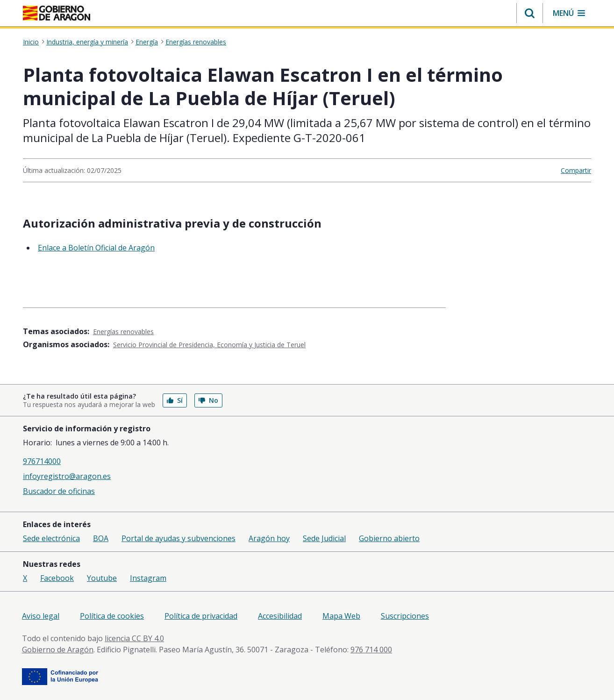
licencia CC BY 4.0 (134, 638)
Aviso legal (41, 616)
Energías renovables (196, 42)
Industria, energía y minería (87, 42)
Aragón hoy (269, 538)
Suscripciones (405, 616)
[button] (530, 13)
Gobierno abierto (389, 538)
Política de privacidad (201, 616)
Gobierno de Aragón (58, 650)
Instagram (148, 578)
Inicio (31, 42)
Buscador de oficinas (59, 491)
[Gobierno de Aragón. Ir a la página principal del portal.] (57, 13)
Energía (147, 42)
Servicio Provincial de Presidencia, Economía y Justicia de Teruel (209, 345)
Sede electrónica (51, 538)
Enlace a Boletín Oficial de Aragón (96, 248)
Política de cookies (112, 616)
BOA (101, 538)
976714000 (42, 461)
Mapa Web (341, 616)
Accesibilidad (280, 616)
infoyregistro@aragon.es (67, 476)
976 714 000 (371, 650)
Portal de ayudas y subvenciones (178, 538)
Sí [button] (175, 400)
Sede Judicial (324, 538)
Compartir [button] (576, 170)
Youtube (102, 578)
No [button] (208, 400)
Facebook (57, 578)
